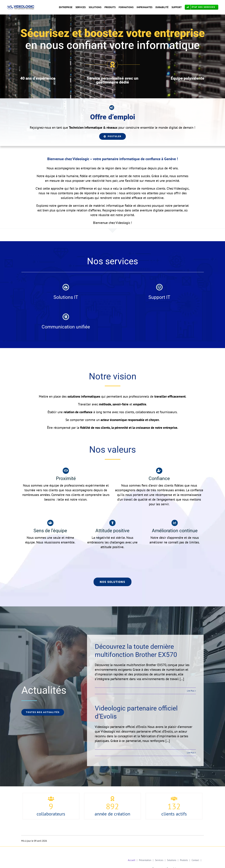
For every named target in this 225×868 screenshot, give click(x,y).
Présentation (145, 860)
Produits (184, 860)
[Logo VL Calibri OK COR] (21, 7)
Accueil (132, 860)
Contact (195, 860)
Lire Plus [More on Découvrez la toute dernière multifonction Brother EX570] (191, 691)
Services (159, 860)
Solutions (172, 860)
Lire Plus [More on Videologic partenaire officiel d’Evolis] (191, 753)
